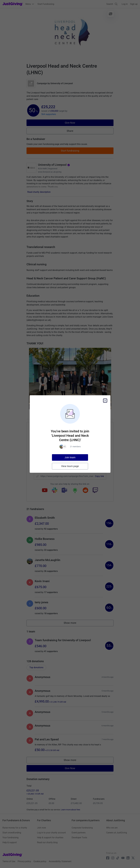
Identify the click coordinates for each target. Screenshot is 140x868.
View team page (70, 466)
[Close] (105, 401)
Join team (70, 457)
